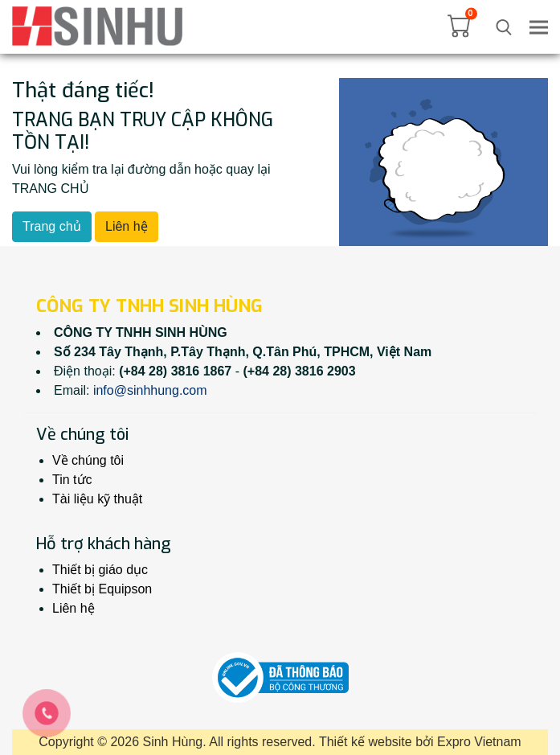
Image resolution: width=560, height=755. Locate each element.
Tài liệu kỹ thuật (97, 499)
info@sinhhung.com (150, 390)
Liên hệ (127, 226)
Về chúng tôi (88, 460)
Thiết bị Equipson (102, 589)
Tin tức (72, 480)
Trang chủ (52, 226)
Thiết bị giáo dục (100, 570)
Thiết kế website (366, 742)
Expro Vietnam (479, 742)
